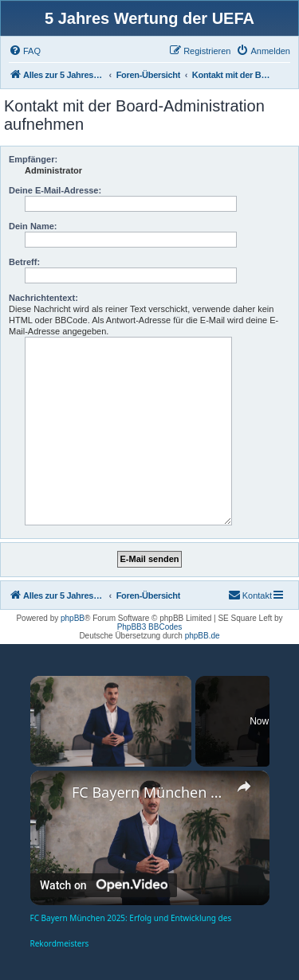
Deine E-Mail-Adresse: (55, 190)
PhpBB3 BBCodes (150, 627)
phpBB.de (203, 636)
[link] (52, 792)
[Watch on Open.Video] (104, 885)
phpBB (73, 618)
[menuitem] (25, 51)
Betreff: (24, 262)
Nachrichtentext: (43, 298)
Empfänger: (33, 159)
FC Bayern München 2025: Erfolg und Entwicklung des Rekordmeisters (150, 792)
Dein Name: (33, 226)
